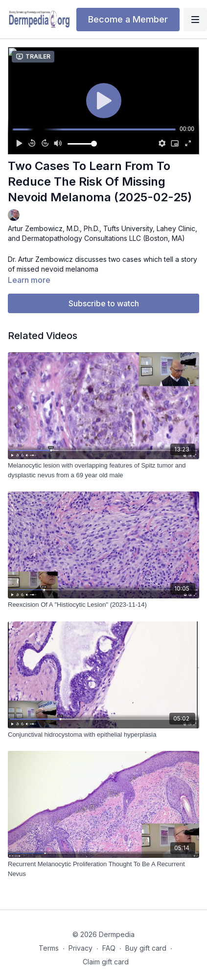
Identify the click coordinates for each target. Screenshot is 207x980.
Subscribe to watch (104, 303)
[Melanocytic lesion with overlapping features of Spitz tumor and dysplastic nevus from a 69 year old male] (103, 470)
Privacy (80, 948)
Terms (49, 948)
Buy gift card (146, 948)
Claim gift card (106, 962)
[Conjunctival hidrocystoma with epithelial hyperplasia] (103, 735)
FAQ (109, 948)
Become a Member (128, 19)
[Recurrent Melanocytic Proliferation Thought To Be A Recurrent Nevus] (103, 869)
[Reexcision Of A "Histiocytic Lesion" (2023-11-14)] (103, 605)
